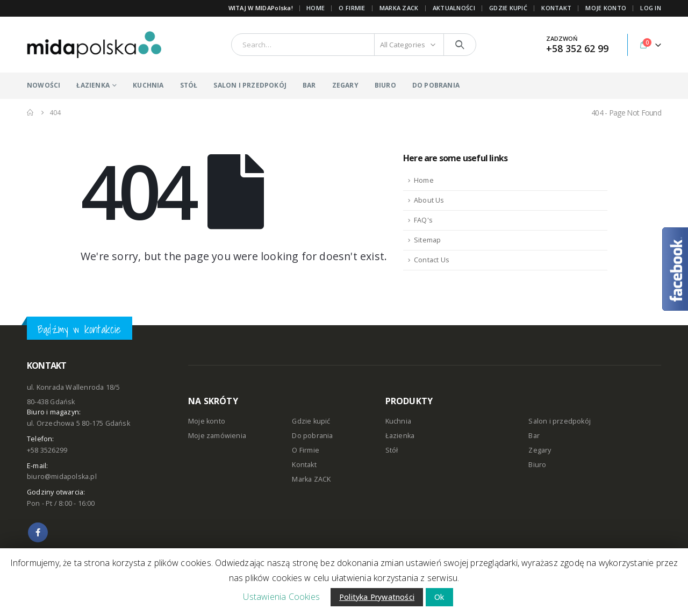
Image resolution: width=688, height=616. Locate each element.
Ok (439, 597)
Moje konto (207, 421)
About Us (429, 200)
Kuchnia (398, 421)
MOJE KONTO (606, 8)
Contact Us (432, 260)
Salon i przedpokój (560, 421)
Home (316, 8)
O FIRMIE (352, 8)
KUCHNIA (148, 85)
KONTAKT (556, 8)
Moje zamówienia (217, 436)
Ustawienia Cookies (281, 597)
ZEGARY (345, 85)
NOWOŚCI (44, 85)
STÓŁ (189, 85)
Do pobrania (312, 436)
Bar (534, 436)
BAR (309, 85)
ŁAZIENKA (93, 85)
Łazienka (400, 436)
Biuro (537, 465)
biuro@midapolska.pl (62, 477)
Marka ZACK (399, 8)
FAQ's (423, 220)
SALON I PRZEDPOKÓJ (250, 85)
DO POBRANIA (436, 85)
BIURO (385, 85)
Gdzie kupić (311, 421)
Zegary (540, 450)
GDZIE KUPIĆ (508, 8)
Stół (392, 450)
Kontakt (304, 465)
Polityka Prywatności (377, 597)
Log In (651, 8)
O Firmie (306, 450)
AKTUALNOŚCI (454, 8)
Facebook (38, 532)
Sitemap (427, 240)
